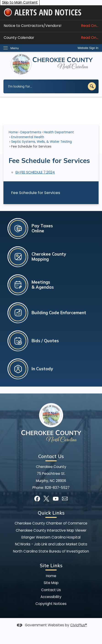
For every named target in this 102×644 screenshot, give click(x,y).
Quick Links (51, 513)
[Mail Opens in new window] (65, 499)
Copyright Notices (51, 604)
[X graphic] (46, 499)
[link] (88, 48)
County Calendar (51, 38)
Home (13, 132)
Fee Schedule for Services (36, 193)
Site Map (51, 583)
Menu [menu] (15, 48)
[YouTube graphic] (56, 499)
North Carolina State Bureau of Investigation (51, 551)
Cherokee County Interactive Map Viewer (51, 530)
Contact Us (51, 590)
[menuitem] (51, 192)
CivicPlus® (79, 625)
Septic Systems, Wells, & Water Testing (42, 142)
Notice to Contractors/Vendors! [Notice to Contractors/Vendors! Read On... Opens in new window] (51, 26)
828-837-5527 (57, 488)
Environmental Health (28, 137)
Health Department (59, 132)
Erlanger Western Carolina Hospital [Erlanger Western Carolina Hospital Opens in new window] (51, 537)
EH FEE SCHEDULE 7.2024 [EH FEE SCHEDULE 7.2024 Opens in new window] (35, 172)
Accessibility (51, 597)
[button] (92, 86)
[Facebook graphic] (37, 499)
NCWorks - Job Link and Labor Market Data (51, 544)
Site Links (51, 565)
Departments (31, 132)
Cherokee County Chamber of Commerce (51, 523)
